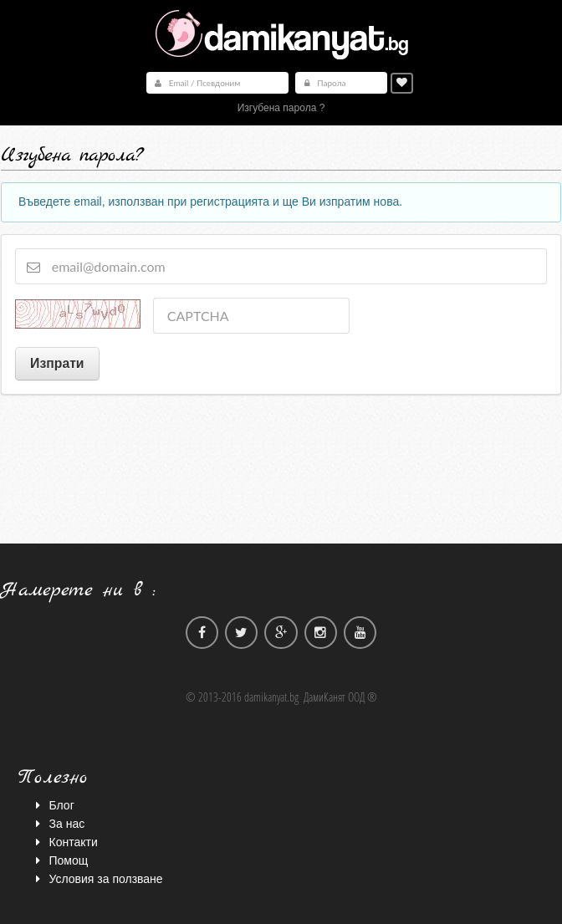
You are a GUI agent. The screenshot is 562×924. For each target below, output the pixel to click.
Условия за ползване (97, 878)
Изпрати (57, 363)
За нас (58, 823)
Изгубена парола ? (281, 108)
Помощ (59, 860)
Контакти (64, 841)
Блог (53, 804)
